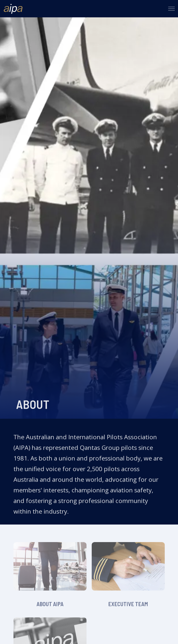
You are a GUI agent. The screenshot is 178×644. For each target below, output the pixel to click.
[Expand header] (171, 9)
